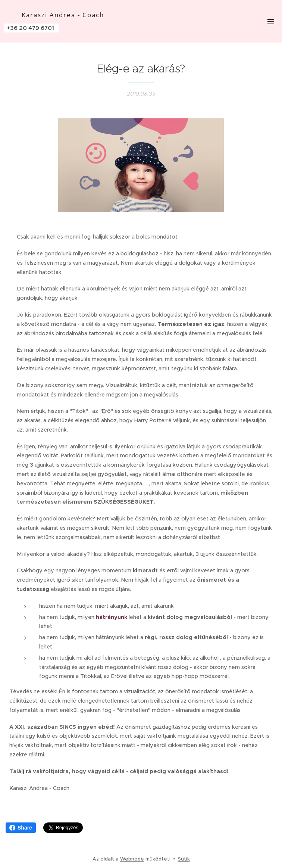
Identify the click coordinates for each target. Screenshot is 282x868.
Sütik (184, 859)
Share (21, 828)
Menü (271, 22)
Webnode (132, 859)
